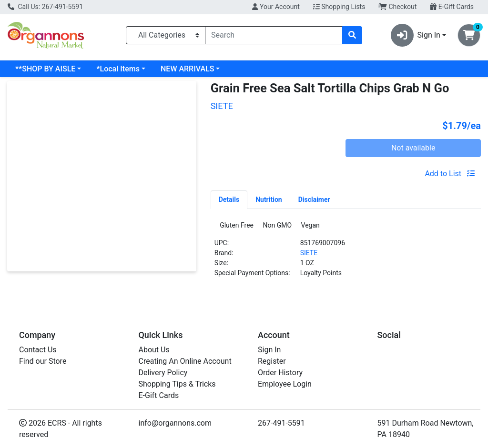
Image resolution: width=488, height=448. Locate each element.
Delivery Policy (163, 373)
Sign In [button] (416, 35)
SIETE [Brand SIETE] (309, 256)
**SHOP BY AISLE (45, 69)
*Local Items (118, 69)
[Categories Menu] (166, 35)
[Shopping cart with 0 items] (469, 35)
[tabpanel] (346, 254)
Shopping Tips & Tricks (177, 384)
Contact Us (38, 350)
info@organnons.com (175, 423)
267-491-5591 (281, 423)
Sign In (269, 350)
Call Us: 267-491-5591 (45, 7)
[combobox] (274, 35)
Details (229, 199)
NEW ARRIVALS (187, 69)
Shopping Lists (339, 7)
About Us (154, 350)
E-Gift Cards (452, 7)
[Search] (274, 35)
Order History (280, 373)
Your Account (276, 7)
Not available (413, 148)
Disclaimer (314, 199)
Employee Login (285, 384)
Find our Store (43, 361)
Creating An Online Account (185, 361)
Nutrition (269, 199)
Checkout (397, 7)
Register (272, 361)
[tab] (229, 199)
